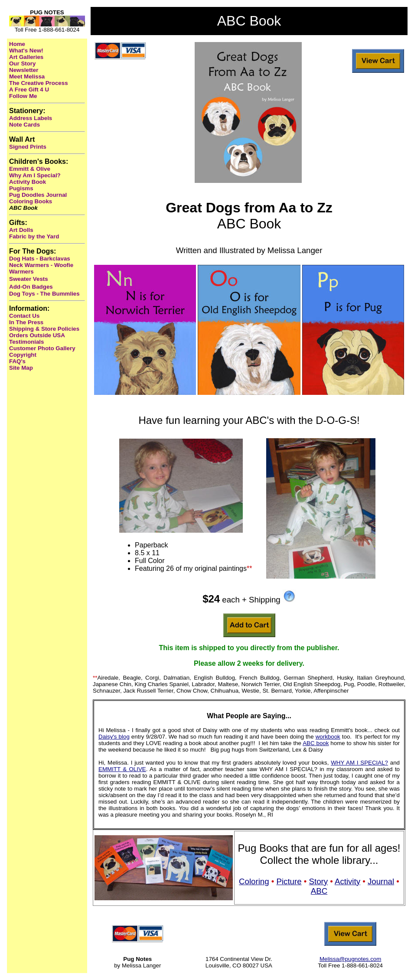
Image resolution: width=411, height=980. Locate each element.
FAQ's (17, 361)
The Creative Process (39, 83)
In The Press (26, 322)
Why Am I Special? (35, 175)
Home (17, 44)
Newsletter (24, 70)
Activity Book (28, 182)
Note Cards (24, 125)
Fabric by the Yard (34, 236)
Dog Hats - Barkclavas (40, 259)
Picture (289, 881)
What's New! (26, 50)
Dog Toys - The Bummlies (44, 294)
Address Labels (31, 118)
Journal (381, 881)
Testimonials (26, 342)
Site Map (21, 368)
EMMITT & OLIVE (122, 769)
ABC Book (23, 208)
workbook (328, 737)
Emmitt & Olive (30, 169)
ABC (319, 891)
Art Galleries (26, 57)
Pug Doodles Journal (38, 195)
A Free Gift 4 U (29, 90)
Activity (347, 881)
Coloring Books (31, 201)
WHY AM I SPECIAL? (359, 763)
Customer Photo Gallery (42, 348)
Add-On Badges (31, 287)
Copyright (23, 355)
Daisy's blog (114, 737)
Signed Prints (28, 147)
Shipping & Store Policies (44, 329)
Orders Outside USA (37, 335)
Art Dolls (21, 230)
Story (319, 881)
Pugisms (21, 188)
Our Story (22, 63)
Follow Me (23, 96)
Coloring (254, 881)
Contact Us (24, 316)
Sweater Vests (29, 279)
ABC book (316, 743)
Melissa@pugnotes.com (350, 959)
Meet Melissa (27, 77)
